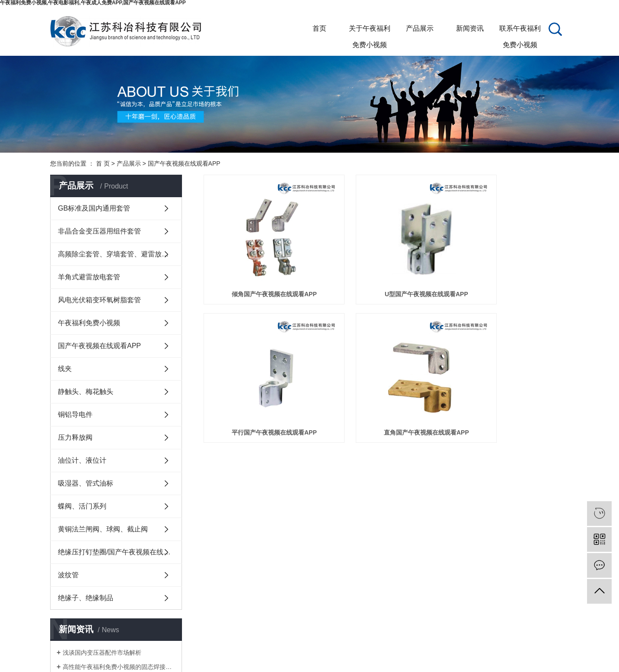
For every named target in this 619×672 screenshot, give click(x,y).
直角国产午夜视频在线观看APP (261, 390)
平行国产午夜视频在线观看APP (512, 273)
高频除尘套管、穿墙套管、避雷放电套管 (120, 254)
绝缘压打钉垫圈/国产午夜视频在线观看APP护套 (120, 552)
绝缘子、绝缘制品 (86, 598)
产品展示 (420, 28)
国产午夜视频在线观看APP (184, 163)
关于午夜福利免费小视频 (370, 31)
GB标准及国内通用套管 (94, 208)
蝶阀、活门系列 (82, 506)
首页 (319, 28)
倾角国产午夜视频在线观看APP (261, 273)
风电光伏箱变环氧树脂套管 (99, 300)
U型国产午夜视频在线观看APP (386, 273)
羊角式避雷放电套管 (89, 277)
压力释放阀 (75, 437)
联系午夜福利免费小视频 (520, 31)
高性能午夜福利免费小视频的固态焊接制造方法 (119, 667)
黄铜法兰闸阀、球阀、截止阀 (103, 529)
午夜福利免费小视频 (89, 323)
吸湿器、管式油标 (86, 483)
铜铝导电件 (75, 414)
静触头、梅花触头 (86, 392)
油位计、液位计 (82, 460)
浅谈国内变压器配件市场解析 (102, 653)
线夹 (65, 369)
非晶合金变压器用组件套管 (99, 231)
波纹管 (68, 575)
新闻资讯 (470, 28)
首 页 (103, 163)
